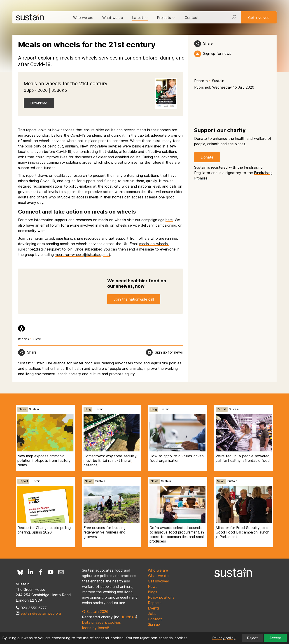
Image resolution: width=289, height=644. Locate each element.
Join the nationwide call (134, 299)
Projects (166, 18)
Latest (140, 18)
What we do (113, 18)
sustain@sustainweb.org (41, 613)
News (23, 409)
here (169, 220)
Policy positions (161, 597)
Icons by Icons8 (96, 628)
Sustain (218, 81)
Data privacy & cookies (101, 622)
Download (39, 103)
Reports (201, 81)
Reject (252, 638)
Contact (192, 18)
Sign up (154, 624)
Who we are (83, 18)
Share (208, 43)
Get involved (259, 18)
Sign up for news (217, 53)
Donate (207, 157)
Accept (275, 638)
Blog (88, 409)
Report (222, 409)
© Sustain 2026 (95, 612)
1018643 (129, 617)
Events (154, 608)
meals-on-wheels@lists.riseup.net (83, 255)
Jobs (152, 614)
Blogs (153, 592)
